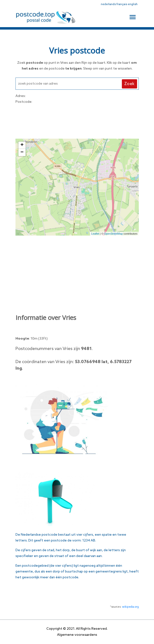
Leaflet (95, 234)
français (122, 4)
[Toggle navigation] (133, 16)
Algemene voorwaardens (77, 635)
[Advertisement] (77, 121)
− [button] (22, 152)
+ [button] (22, 145)
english (133, 4)
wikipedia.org (130, 607)
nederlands (108, 4)
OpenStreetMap (113, 234)
